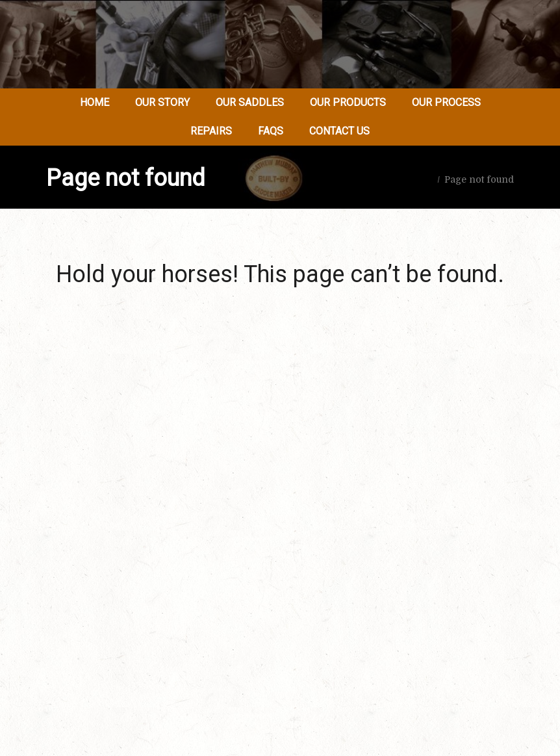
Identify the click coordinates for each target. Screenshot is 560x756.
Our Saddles (250, 102)
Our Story (162, 102)
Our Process (446, 102)
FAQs (271, 131)
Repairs (211, 131)
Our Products (348, 102)
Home (95, 102)
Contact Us (339, 131)
